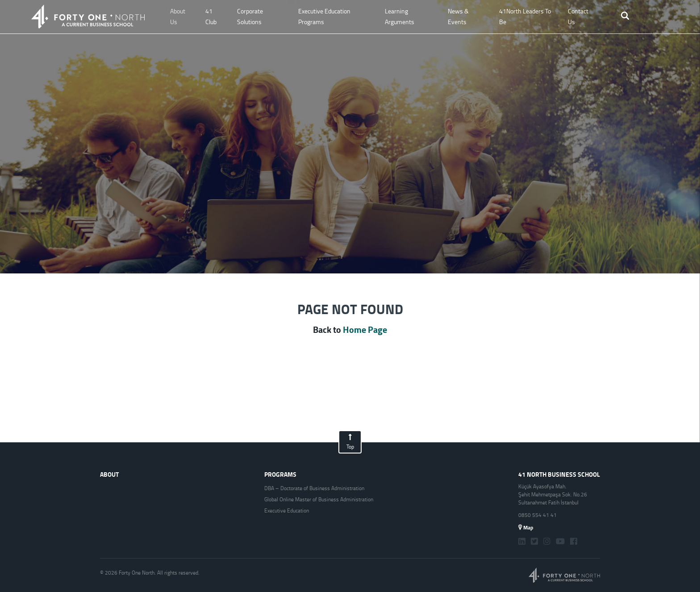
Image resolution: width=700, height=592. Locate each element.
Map (526, 528)
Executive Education (287, 511)
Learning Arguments (400, 17)
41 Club (211, 17)
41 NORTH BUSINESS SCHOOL (559, 475)
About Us (178, 17)
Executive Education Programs (324, 17)
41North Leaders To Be (525, 17)
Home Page (365, 330)
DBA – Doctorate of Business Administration (314, 488)
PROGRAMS (280, 475)
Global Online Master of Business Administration (319, 500)
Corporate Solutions (250, 17)
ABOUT (109, 475)
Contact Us (578, 17)
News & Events (458, 17)
